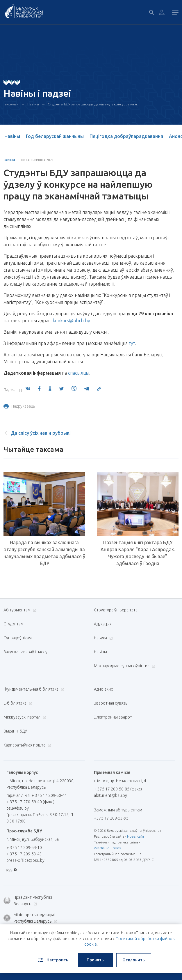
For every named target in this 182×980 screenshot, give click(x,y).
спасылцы (79, 373)
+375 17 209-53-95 (111, 818)
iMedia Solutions (107, 848)
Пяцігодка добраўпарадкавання (126, 136)
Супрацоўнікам (18, 638)
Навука (103, 638)
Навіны (33, 104)
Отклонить (134, 960)
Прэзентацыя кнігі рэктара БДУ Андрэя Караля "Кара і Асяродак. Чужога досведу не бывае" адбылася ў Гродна (138, 553)
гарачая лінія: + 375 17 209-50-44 (37, 795)
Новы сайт (136, 836)
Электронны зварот (113, 717)
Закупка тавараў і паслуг (26, 652)
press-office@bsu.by (25, 860)
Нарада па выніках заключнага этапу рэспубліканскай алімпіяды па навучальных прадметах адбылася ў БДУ (44, 553)
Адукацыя (103, 624)
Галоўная (11, 104)
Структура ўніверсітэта (116, 610)
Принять (95, 960)
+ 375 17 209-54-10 (24, 848)
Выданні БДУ (15, 731)
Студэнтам (14, 624)
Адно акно (104, 689)
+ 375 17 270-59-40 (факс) (30, 802)
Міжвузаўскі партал (24, 717)
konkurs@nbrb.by (71, 321)
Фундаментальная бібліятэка (33, 689)
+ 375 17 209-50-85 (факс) (118, 789)
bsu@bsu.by (18, 808)
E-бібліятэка (17, 703)
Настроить (53, 960)
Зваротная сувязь (111, 703)
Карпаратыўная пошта (27, 745)
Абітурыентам (19, 610)
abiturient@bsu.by (110, 795)
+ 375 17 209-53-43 (24, 854)
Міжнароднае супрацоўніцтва (124, 666)
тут (132, 343)
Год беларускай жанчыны (55, 136)
